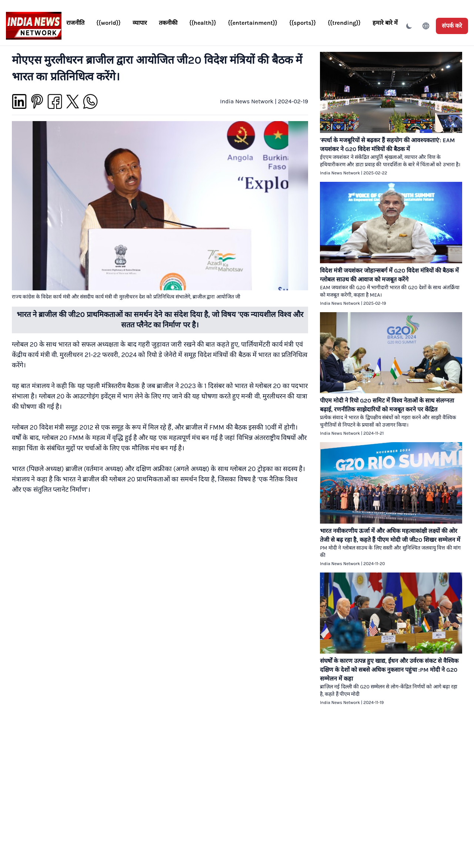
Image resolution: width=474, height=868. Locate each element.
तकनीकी (168, 23)
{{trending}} (344, 23)
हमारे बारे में (385, 23)
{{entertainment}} (253, 23)
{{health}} (203, 23)
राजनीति (75, 23)
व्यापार (140, 23)
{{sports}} (303, 23)
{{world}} (109, 23)
